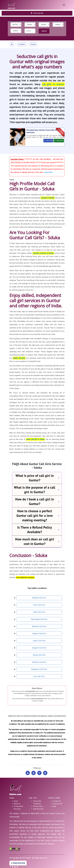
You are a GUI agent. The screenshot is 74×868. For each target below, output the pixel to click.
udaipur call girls (39, 634)
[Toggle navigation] (64, 5)
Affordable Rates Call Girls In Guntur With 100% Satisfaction (42, 131)
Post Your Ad (37, 13)
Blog (54, 806)
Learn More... (49, 172)
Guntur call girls (19, 358)
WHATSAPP (59, 140)
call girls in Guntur (53, 84)
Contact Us (57, 801)
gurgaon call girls (39, 648)
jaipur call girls (39, 641)
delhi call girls (39, 612)
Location (22, 44)
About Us (17, 804)
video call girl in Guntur (35, 439)
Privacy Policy (38, 806)
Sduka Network (18, 863)
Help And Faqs (38, 809)
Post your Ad (57, 804)
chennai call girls (39, 662)
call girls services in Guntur (43, 253)
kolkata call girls (39, 598)
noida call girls (39, 655)
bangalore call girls (39, 669)
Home (16, 801)
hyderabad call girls (39, 619)
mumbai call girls (39, 626)
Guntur (33, 44)
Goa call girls (39, 676)
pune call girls (39, 605)
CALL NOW (48, 140)
